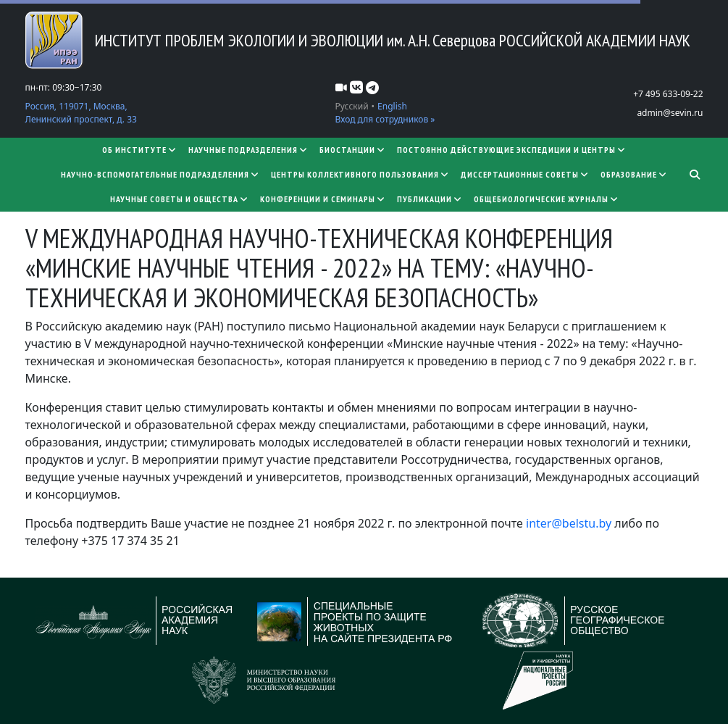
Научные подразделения (248, 150)
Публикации (430, 199)
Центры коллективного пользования (360, 174)
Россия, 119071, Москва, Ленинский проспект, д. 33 (81, 113)
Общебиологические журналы (546, 199)
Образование (634, 174)
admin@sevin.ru (670, 113)
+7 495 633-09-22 (668, 94)
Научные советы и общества (179, 199)
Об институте (139, 150)
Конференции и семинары (323, 199)
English (392, 106)
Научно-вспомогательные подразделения (160, 174)
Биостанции (352, 150)
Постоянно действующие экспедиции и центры (511, 150)
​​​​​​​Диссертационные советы (525, 174)
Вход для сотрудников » (385, 119)
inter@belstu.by (569, 523)
